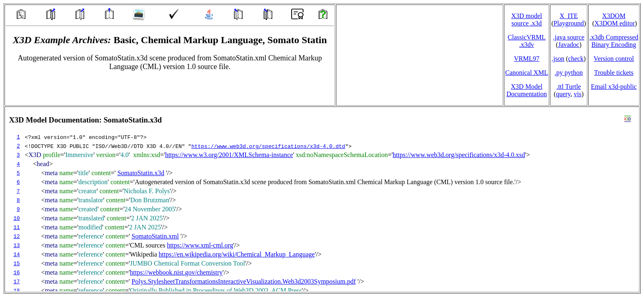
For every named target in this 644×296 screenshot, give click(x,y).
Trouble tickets (614, 73)
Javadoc (569, 45)
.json (558, 59)
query (563, 94)
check (576, 59)
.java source (568, 37)
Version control (614, 59)
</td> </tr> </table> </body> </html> (322, 199)
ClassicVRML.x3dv (527, 41)
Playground (569, 23)
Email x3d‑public (614, 87)
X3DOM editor (614, 23)
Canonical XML (527, 73)
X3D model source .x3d (527, 20)
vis (578, 94)
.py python (568, 73)
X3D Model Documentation (527, 90)
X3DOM (614, 16)
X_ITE (568, 16)
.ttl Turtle (569, 87)
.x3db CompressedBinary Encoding (614, 41)
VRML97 (527, 59)
